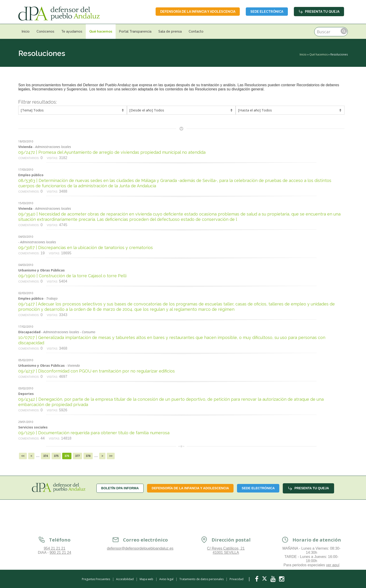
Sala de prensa (170, 31)
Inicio (26, 31)
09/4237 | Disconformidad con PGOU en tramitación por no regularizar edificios (97, 371)
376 (67, 456)
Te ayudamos (72, 31)
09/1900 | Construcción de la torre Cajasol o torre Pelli (72, 276)
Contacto (196, 31)
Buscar (344, 31)
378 (88, 456)
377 (77, 456)
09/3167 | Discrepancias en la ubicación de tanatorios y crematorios (86, 248)
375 (56, 456)
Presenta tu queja (319, 12)
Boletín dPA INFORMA (120, 488)
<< (23, 456)
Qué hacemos (101, 31)
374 (46, 456)
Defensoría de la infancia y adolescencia (198, 12)
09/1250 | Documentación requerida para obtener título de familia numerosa (94, 433)
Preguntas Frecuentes (96, 579)
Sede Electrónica (267, 12)
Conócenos (45, 31)
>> (111, 456)
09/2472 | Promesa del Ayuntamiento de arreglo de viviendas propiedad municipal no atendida (112, 152)
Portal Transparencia (135, 31)
